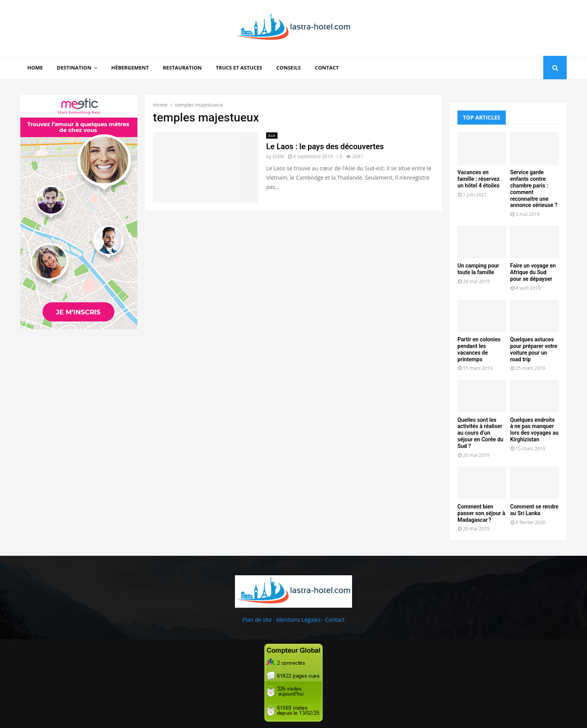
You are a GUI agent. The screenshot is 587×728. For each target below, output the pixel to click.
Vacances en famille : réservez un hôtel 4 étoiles (478, 179)
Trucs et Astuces (239, 68)
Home (35, 68)
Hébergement (130, 68)
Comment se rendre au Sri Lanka (534, 510)
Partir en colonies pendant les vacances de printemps (479, 349)
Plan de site (257, 620)
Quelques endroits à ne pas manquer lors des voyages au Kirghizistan (534, 430)
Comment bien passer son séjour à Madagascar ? (481, 513)
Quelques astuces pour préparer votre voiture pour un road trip (534, 349)
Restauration (182, 68)
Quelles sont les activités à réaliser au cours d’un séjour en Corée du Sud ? (480, 433)
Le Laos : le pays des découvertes (325, 146)
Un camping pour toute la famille (478, 269)
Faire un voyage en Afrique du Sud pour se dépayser (533, 272)
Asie (272, 136)
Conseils (288, 68)
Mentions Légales (299, 620)
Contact (327, 68)
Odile (278, 156)
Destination (74, 68)
